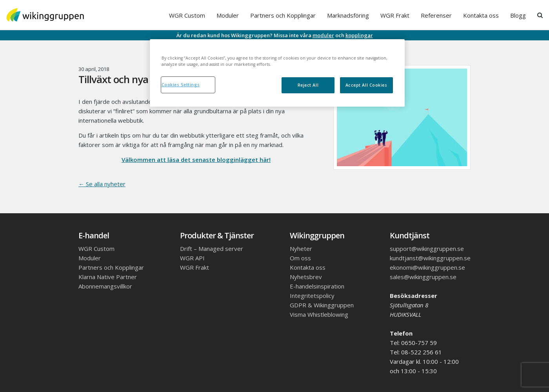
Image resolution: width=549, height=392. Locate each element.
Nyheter (301, 249)
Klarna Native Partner (108, 277)
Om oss (300, 258)
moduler (323, 35)
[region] (277, 73)
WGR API (192, 258)
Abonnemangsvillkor (105, 286)
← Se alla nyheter (102, 184)
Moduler (228, 15)
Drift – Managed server (212, 249)
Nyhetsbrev (306, 277)
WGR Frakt (395, 15)
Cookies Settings (181, 85)
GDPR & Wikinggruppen (322, 305)
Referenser (436, 15)
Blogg (518, 15)
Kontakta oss (481, 15)
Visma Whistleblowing (319, 314)
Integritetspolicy (312, 296)
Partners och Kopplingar (283, 15)
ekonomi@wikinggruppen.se (427, 267)
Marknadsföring (348, 15)
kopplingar (359, 35)
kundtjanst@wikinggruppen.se (430, 258)
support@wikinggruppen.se (427, 249)
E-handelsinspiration (317, 286)
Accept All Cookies (366, 85)
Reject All (308, 85)
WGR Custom (187, 15)
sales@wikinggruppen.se (423, 277)
